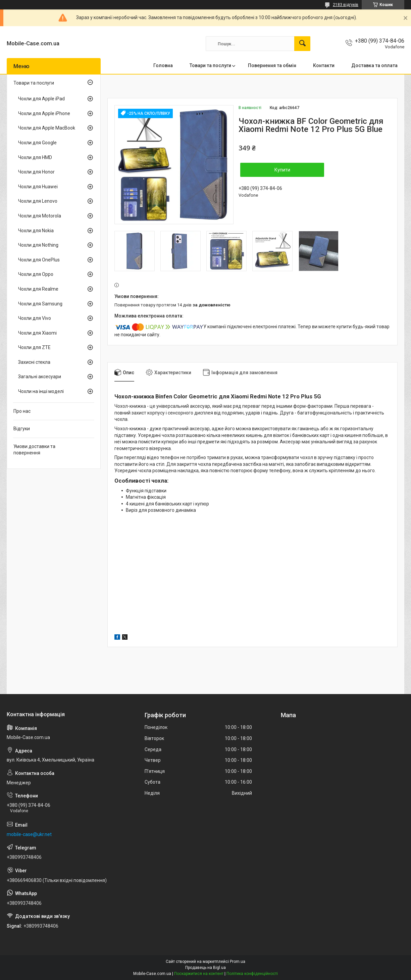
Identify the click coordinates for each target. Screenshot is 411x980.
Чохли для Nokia (36, 231)
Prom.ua (238, 962)
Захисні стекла (34, 362)
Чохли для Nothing (38, 245)
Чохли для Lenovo (38, 201)
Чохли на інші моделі (41, 391)
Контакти (324, 65)
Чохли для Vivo (35, 318)
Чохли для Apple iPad (41, 99)
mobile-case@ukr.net (29, 834)
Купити (282, 170)
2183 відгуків (346, 5)
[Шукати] (302, 44)
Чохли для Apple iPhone (44, 113)
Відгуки (22, 429)
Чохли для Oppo (36, 274)
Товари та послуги (210, 65)
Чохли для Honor (36, 172)
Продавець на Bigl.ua (206, 968)
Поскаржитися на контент (199, 974)
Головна (163, 65)
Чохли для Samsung (40, 304)
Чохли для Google (37, 143)
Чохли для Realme (38, 289)
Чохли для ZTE (34, 347)
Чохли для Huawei (38, 187)
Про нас (22, 411)
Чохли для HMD (35, 157)
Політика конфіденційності (252, 974)
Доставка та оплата (374, 65)
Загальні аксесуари (40, 377)
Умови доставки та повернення (34, 450)
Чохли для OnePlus (39, 260)
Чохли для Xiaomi (37, 333)
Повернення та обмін (272, 65)
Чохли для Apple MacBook (47, 128)
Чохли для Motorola (40, 216)
